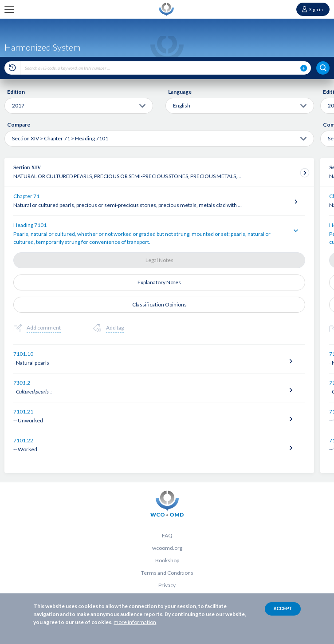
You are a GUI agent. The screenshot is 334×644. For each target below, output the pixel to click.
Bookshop (167, 560)
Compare (19, 125)
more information (135, 622)
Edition (16, 92)
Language (180, 92)
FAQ (167, 535)
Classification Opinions (159, 304)
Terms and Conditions (167, 573)
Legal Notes (159, 260)
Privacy (167, 585)
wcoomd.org (167, 548)
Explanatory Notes (159, 282)
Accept (283, 609)
